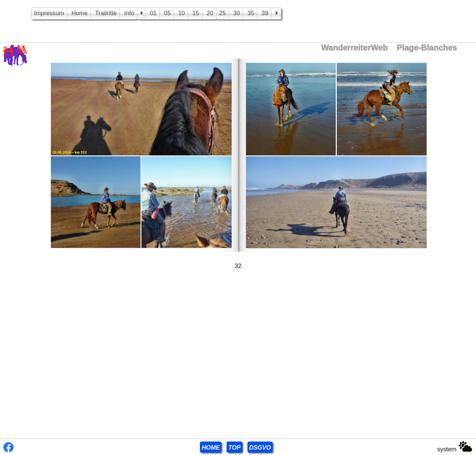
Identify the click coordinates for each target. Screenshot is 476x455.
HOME (211, 448)
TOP (234, 448)
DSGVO (260, 448)
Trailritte (106, 13)
